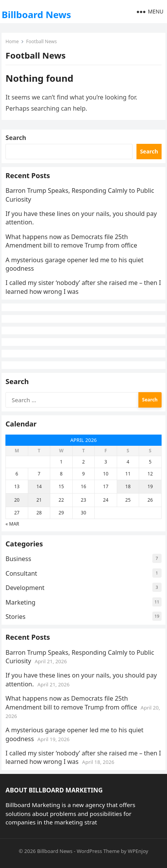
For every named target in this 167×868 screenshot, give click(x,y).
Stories (15, 617)
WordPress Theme (98, 851)
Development (25, 588)
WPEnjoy (138, 851)
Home (12, 41)
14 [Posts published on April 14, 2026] (39, 486)
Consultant (21, 573)
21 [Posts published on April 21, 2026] (39, 500)
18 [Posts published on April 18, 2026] (128, 486)
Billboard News (36, 14)
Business (18, 559)
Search (16, 138)
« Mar (12, 524)
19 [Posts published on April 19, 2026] (150, 486)
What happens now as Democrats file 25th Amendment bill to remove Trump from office (71, 241)
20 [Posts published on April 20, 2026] (17, 500)
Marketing (20, 602)
